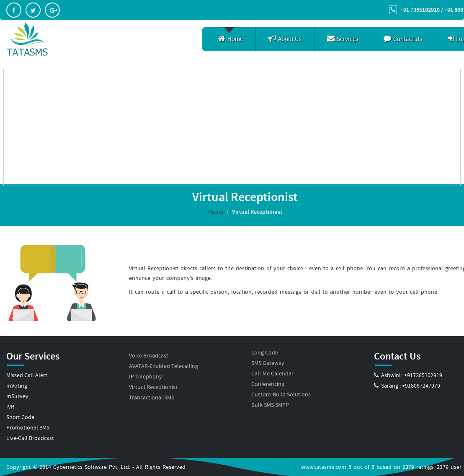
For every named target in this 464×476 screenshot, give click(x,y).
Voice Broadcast (149, 345)
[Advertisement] (232, 127)
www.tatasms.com (324, 467)
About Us (285, 39)
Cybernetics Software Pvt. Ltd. (92, 467)
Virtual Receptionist (153, 377)
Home (231, 39)
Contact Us (403, 39)
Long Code (265, 340)
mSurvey (17, 396)
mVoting (17, 385)
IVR (10, 406)
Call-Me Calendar (272, 361)
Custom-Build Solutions (281, 382)
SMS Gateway (268, 351)
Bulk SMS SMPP (270, 393)
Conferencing (268, 372)
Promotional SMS (28, 427)
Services (343, 39)
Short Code (20, 417)
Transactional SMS (152, 387)
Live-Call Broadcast (30, 438)
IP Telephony (146, 366)
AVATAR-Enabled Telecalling (164, 356)
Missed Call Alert (27, 375)
